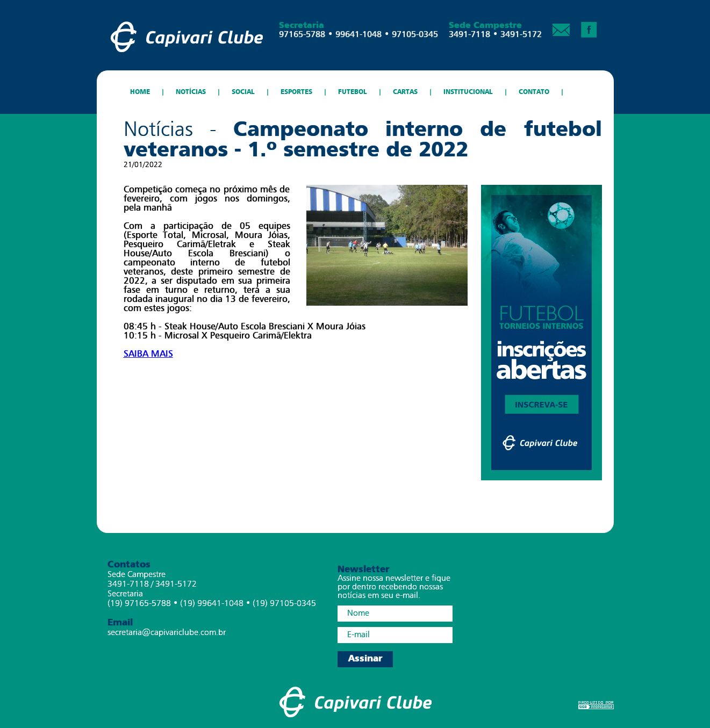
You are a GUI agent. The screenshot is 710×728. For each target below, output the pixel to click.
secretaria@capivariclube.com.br (167, 633)
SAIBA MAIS (148, 354)
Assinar (365, 659)
